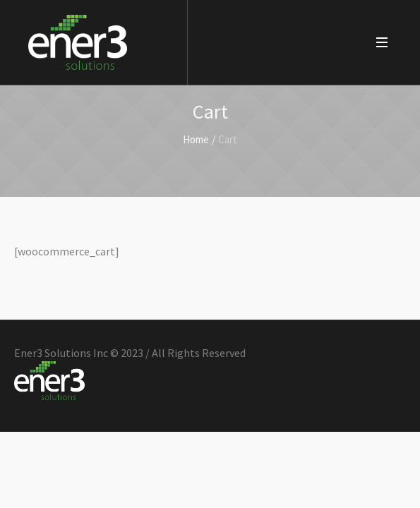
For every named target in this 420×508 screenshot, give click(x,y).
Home (196, 139)
